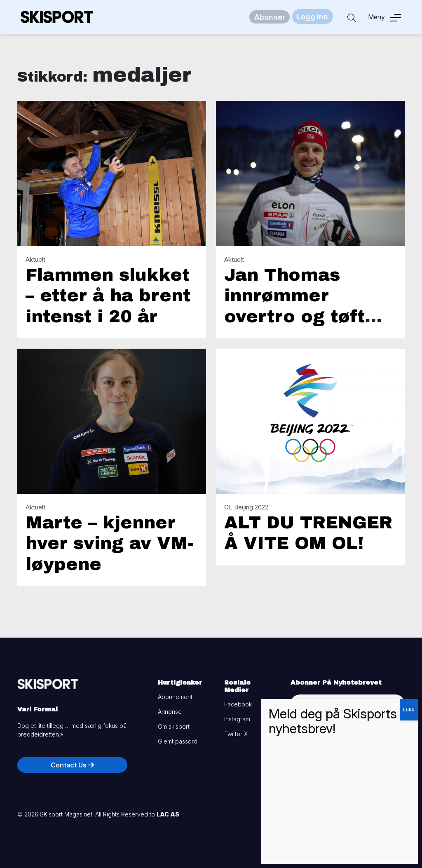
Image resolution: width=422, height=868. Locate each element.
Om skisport (174, 726)
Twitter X (236, 734)
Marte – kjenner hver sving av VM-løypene (110, 543)
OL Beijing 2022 (246, 507)
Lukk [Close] (409, 710)
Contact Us (72, 765)
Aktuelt (35, 259)
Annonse (170, 712)
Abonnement (175, 697)
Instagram (237, 719)
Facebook (238, 704)
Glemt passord (178, 741)
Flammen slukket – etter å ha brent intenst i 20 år (108, 296)
